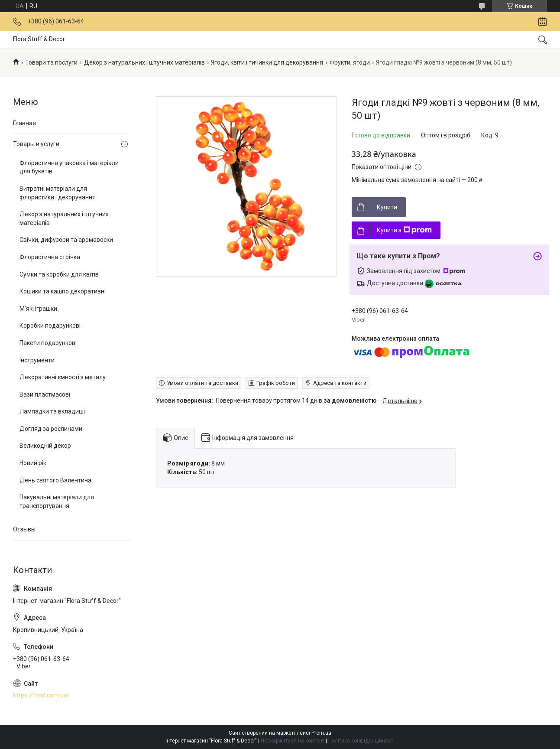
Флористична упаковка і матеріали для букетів (69, 167)
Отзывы (24, 529)
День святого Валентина (55, 480)
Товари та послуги (51, 62)
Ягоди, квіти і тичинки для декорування (267, 62)
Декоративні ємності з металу (63, 377)
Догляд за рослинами (51, 429)
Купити (387, 207)
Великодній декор (45, 446)
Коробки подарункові (50, 326)
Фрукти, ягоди (350, 62)
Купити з (404, 230)
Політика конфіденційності (361, 741)
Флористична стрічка (50, 257)
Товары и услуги (36, 144)
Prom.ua (321, 733)
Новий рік (33, 463)
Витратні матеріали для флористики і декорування (58, 193)
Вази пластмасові (45, 394)
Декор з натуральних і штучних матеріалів (144, 62)
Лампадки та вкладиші (52, 411)
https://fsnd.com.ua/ (41, 695)
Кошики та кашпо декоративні (63, 291)
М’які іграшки (38, 309)
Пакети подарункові (48, 343)
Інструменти (37, 360)
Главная (24, 123)
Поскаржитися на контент (293, 741)
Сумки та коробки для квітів (59, 274)
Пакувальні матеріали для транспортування (57, 502)
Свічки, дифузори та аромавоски (66, 240)
